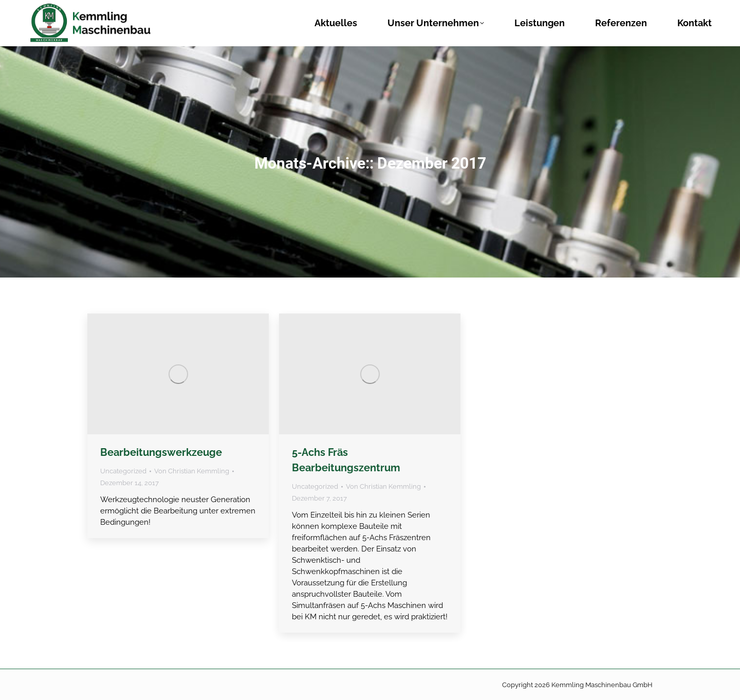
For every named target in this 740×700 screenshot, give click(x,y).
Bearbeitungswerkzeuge (161, 452)
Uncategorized (123, 471)
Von (192, 471)
